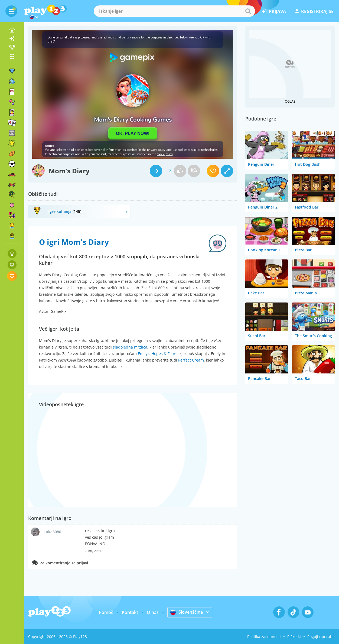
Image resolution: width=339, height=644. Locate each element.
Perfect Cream (191, 360)
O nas (153, 612)
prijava (274, 11)
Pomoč (106, 612)
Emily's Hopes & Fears (158, 354)
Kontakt (130, 612)
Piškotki (294, 637)
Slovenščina (187, 612)
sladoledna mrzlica (130, 347)
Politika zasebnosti (264, 637)
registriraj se (314, 11)
